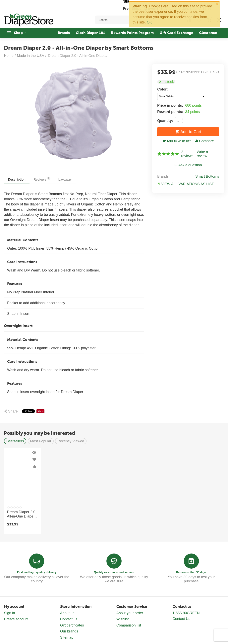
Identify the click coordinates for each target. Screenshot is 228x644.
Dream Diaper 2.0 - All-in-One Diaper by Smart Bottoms (22, 514)
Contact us (69, 619)
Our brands (69, 631)
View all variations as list (188, 184)
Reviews (42, 179)
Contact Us (181, 619)
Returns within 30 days (191, 572)
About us (67, 613)
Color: (163, 89)
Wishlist (123, 619)
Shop (18, 33)
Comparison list (129, 625)
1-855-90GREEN (186, 613)
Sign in (9, 613)
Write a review (202, 154)
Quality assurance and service (114, 572)
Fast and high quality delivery (37, 572)
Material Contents (23, 240)
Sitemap (67, 637)
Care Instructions (22, 262)
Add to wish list (176, 141)
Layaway (65, 179)
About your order (130, 613)
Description (17, 179)
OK (149, 22)
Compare (204, 141)
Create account (16, 619)
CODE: (174, 72)
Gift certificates (72, 625)
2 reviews (187, 154)
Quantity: (165, 121)
